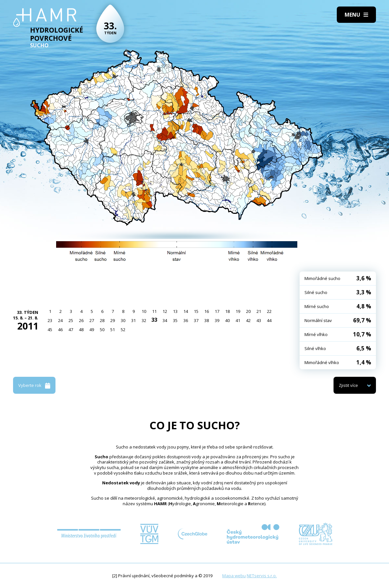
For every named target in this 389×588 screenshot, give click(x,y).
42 (248, 320)
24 (60, 320)
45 (50, 330)
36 (186, 320)
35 (175, 320)
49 (92, 330)
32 (144, 320)
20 (248, 311)
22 (269, 311)
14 (186, 311)
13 (175, 311)
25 (71, 320)
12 (165, 311)
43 (259, 320)
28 (102, 320)
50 (102, 330)
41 (238, 320)
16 (207, 311)
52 (123, 330)
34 (165, 320)
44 (269, 320)
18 (227, 311)
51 (113, 330)
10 (144, 311)
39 (217, 320)
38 (207, 320)
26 (81, 320)
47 (71, 330)
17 (217, 311)
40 (227, 320)
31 (133, 320)
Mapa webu (234, 576)
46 (60, 330)
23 (50, 320)
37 (196, 320)
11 (154, 311)
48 (81, 330)
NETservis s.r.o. (262, 576)
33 (154, 320)
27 (92, 320)
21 (259, 311)
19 (238, 311)
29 (113, 320)
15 (196, 311)
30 (123, 320)
